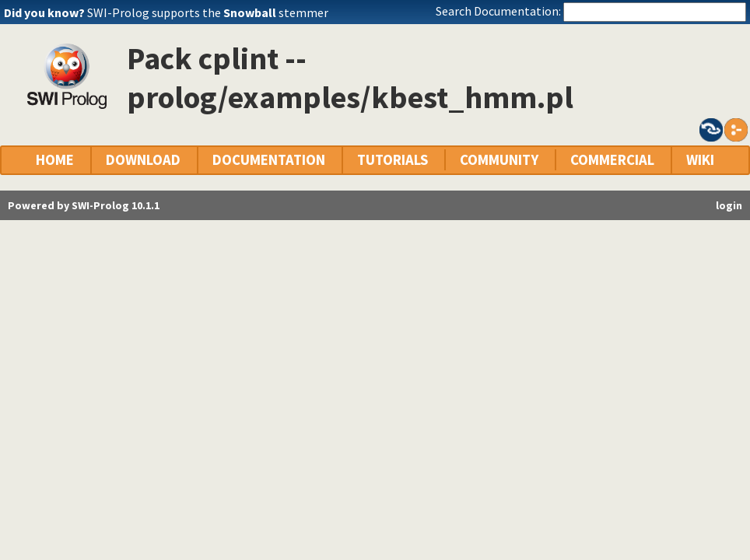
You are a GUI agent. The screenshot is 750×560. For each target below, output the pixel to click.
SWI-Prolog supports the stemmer (208, 12)
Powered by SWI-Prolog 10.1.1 (84, 205)
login (729, 205)
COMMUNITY (499, 160)
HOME (55, 160)
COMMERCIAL (612, 160)
